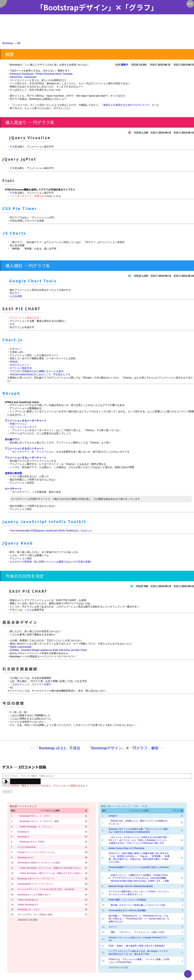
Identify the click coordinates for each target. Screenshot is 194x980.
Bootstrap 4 (23, 837)
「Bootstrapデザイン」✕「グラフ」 (35, 816)
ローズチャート (13, 489)
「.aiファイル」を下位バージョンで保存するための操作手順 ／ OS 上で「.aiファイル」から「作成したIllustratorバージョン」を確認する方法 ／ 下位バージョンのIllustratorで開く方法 (139, 840)
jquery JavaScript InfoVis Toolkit (44, 521)
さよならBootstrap (27, 847)
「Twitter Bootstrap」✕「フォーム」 (35, 827)
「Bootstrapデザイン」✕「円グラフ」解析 (123, 748)
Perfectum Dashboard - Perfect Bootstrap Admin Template (41, 74)
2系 (19, 43)
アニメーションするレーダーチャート (26, 458)
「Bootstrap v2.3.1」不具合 (58, 748)
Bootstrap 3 (23, 832)
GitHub (14, 362)
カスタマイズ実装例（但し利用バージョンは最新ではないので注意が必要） (51, 562)
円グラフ (15, 293)
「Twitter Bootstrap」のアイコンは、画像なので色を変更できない (49, 868)
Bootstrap (8, 43)
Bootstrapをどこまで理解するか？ (34, 895)
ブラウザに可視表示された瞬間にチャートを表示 (37, 371)
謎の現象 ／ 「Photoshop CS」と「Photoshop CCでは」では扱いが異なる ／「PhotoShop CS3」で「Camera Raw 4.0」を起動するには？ (139, 919)
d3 (11, 688)
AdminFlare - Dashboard (23, 77)
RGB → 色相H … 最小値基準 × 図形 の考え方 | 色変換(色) (137, 946)
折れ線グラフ (12, 439)
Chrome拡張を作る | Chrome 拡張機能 (127, 910)
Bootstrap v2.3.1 (26, 857)
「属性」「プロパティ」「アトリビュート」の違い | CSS (136, 932)
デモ (12, 147)
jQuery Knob (18, 543)
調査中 (125, 65)
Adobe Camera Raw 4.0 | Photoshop (127, 848)
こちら (28, 610)
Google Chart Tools (33, 281)
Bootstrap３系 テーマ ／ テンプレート (36, 879)
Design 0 (113, 816)
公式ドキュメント (20, 365)
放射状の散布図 (13, 473)
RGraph (11, 393)
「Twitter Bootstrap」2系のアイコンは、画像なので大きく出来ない (50, 873)
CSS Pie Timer (20, 208)
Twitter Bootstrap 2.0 (28, 905)
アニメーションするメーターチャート (26, 421)
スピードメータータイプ (23, 427)
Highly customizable (21, 647)
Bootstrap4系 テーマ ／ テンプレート (36, 884)
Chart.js (13, 340)
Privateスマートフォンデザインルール (36, 852)
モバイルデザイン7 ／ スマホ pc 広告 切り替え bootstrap (46, 889)
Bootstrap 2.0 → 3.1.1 (28, 909)
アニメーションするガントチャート (24, 448)
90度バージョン (18, 424)
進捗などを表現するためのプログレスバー (126, 105)
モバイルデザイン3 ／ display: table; (35, 914)
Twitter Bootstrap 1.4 (28, 900)
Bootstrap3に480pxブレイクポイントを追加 (39, 863)
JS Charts (14, 233)
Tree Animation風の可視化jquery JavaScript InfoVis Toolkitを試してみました (51, 531)
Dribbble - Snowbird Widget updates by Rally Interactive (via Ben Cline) (48, 650)
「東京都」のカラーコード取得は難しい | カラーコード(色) (137, 905)
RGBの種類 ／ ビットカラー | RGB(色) (127, 900)
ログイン (113, 927)
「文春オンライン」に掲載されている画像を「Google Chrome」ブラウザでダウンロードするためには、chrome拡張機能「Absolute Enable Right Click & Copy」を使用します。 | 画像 (139, 878)
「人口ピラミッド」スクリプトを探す (31, 684)
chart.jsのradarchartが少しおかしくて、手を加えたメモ (40, 374)
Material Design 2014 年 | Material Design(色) (131, 886)
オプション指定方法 (21, 368)
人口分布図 (16, 296)
